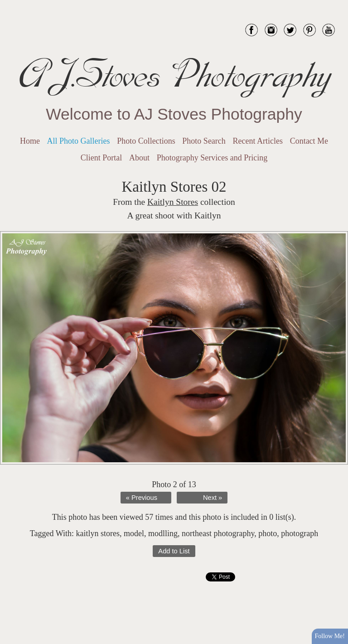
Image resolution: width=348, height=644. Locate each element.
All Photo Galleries (79, 141)
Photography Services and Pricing (212, 158)
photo (268, 533)
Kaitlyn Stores (173, 202)
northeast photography (218, 533)
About (139, 158)
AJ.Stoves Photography (174, 75)
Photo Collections (146, 141)
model (134, 533)
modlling (163, 533)
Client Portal (101, 158)
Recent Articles (258, 141)
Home (30, 141)
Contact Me (309, 141)
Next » (213, 498)
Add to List (174, 551)
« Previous (142, 498)
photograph (300, 533)
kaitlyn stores (98, 533)
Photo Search (204, 141)
